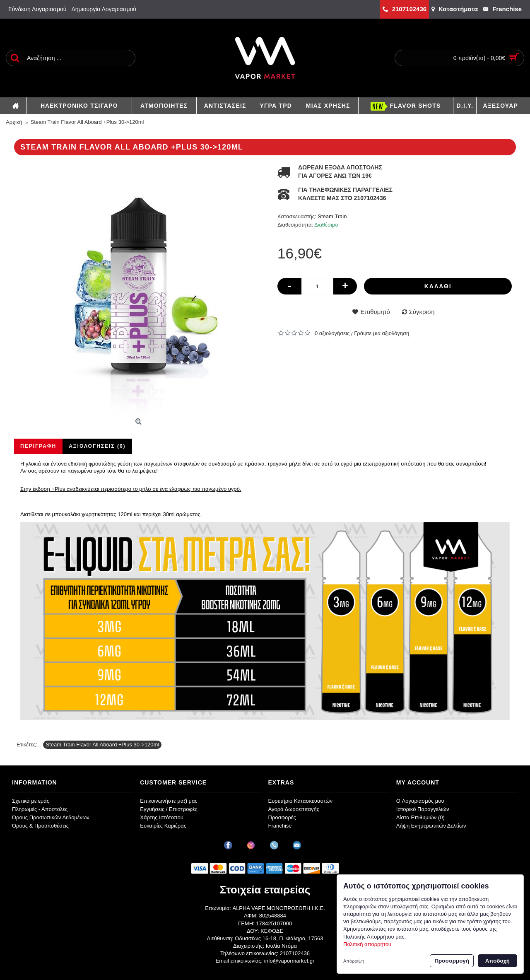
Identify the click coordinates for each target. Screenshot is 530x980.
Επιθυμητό (375, 312)
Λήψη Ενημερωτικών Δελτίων (431, 826)
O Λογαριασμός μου (420, 801)
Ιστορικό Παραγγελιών (423, 809)
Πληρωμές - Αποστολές (40, 809)
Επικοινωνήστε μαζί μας (169, 801)
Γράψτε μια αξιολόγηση (382, 333)
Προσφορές (282, 817)
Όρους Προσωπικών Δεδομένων (51, 817)
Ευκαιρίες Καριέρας (163, 826)
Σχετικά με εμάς (31, 801)
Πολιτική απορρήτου (367, 944)
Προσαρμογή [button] (452, 961)
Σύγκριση (422, 312)
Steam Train (332, 216)
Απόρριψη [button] (354, 961)
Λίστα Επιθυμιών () (420, 817)
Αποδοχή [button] (497, 961)
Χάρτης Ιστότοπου (162, 817)
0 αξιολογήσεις (332, 333)
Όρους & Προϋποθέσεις (40, 826)
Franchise (280, 826)
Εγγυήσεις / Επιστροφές (169, 809)
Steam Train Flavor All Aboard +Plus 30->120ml (102, 745)
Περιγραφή (38, 446)
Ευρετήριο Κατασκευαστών (301, 801)
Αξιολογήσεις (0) (97, 446)
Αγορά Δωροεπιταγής (294, 809)
